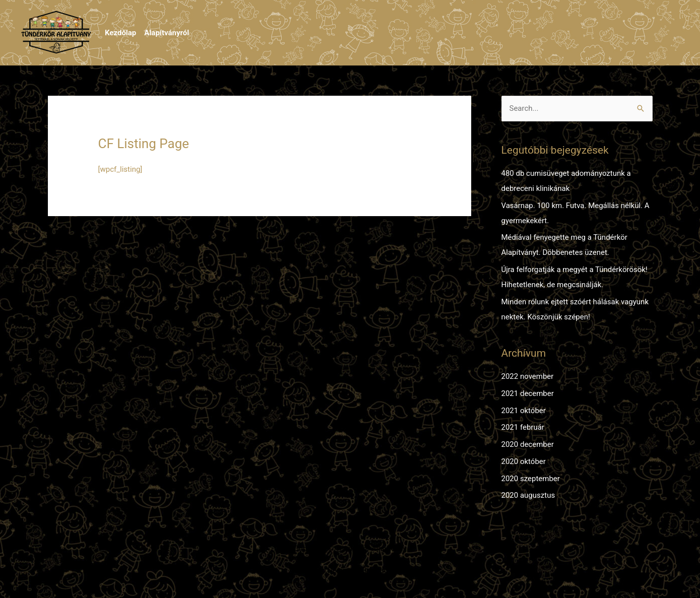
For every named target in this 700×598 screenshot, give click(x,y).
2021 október (524, 411)
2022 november (528, 376)
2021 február (523, 427)
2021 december (528, 393)
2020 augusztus (528, 495)
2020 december (528, 444)
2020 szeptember (531, 479)
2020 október (524, 461)
